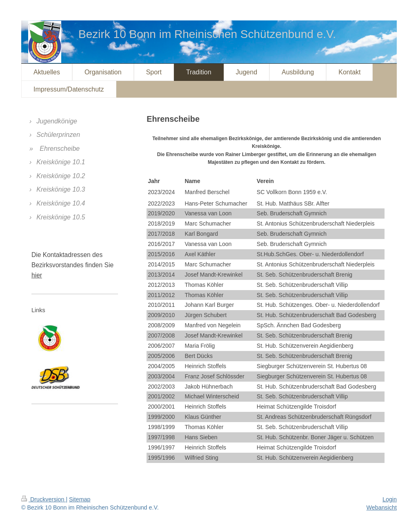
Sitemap (80, 499)
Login (390, 499)
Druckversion (43, 499)
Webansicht (382, 507)
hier (37, 275)
